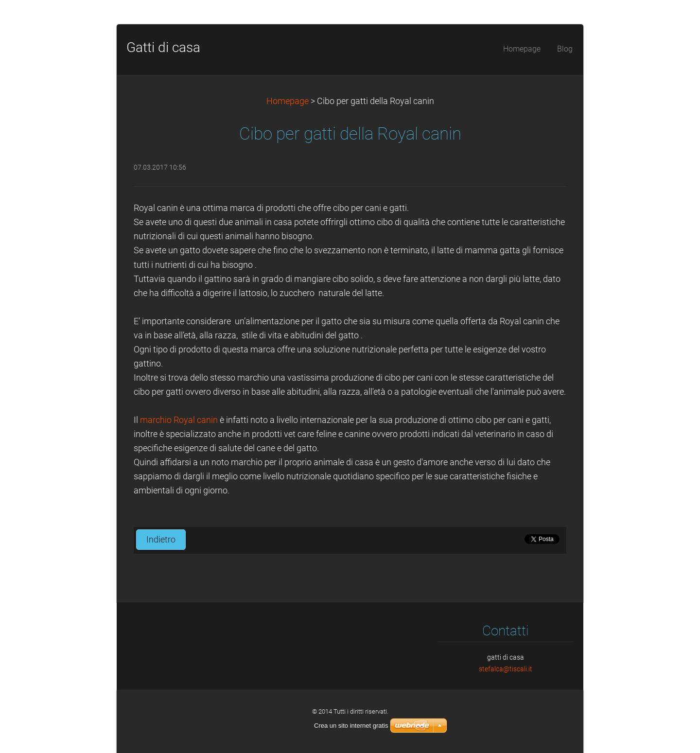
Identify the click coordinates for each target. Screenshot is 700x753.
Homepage (288, 101)
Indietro (161, 540)
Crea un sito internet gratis (351, 726)
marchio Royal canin (180, 420)
